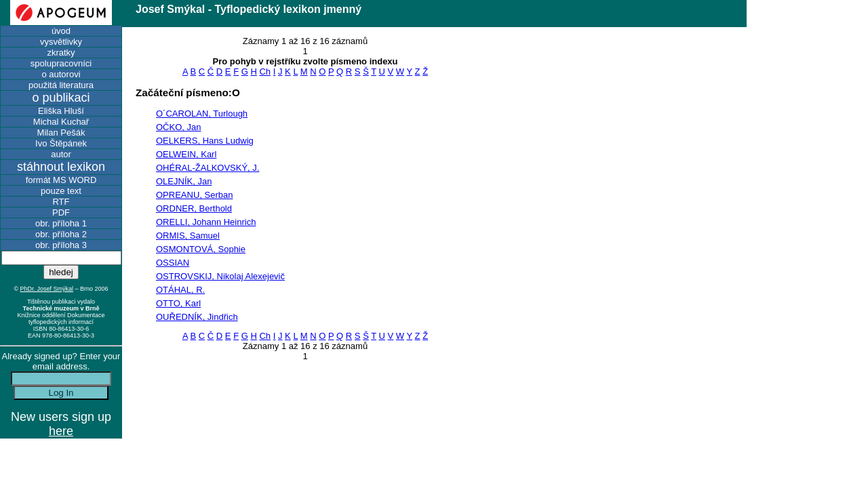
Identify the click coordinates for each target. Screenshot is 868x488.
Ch (265, 72)
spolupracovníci (61, 63)
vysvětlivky (61, 42)
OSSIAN (173, 263)
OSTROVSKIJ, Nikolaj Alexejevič (220, 276)
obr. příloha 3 (61, 245)
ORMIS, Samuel (188, 236)
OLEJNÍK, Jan (184, 181)
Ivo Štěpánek (61, 143)
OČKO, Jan (178, 127)
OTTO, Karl (178, 303)
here (61, 431)
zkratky (61, 53)
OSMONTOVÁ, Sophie (201, 249)
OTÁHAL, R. (180, 290)
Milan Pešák (61, 133)
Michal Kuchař (61, 122)
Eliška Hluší (61, 111)
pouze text (61, 191)
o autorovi (61, 74)
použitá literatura (61, 85)
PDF (61, 212)
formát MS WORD (61, 180)
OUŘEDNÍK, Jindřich (197, 317)
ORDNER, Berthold (194, 208)
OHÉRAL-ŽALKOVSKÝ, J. (208, 168)
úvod (61, 31)
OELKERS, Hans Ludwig (205, 141)
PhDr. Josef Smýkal (47, 289)
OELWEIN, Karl (186, 154)
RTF (61, 202)
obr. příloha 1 (61, 223)
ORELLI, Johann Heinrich (206, 222)
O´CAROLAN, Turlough (202, 114)
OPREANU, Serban (194, 195)
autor (61, 154)
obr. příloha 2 (61, 234)
